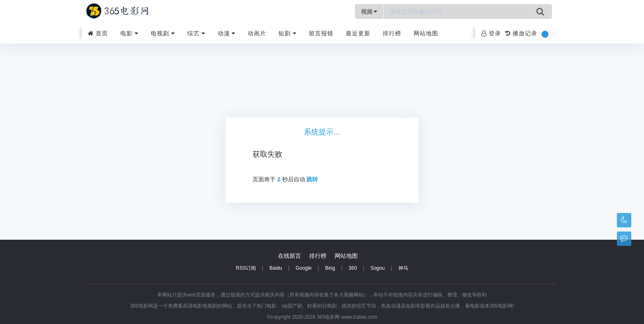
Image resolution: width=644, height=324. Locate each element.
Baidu (276, 268)
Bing (330, 268)
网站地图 (426, 33)
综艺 (196, 33)
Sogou (378, 268)
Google (304, 268)
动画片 (257, 33)
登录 (491, 33)
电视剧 (163, 33)
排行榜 (392, 33)
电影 (129, 33)
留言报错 (321, 33)
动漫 (227, 33)
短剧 (287, 33)
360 (353, 268)
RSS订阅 (246, 268)
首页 (98, 33)
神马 (403, 268)
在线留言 (290, 256)
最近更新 (358, 33)
